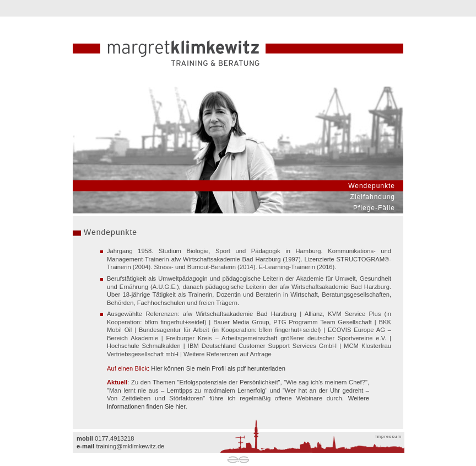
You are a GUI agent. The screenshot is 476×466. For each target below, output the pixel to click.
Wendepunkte (372, 186)
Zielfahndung (373, 197)
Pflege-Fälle (374, 208)
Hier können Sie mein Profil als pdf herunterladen (218, 368)
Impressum (388, 436)
